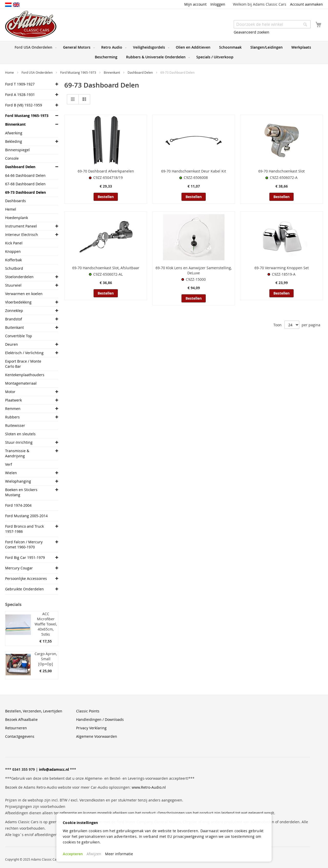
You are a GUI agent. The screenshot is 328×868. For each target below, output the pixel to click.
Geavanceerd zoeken (252, 32)
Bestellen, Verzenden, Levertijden (34, 711)
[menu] (164, 52)
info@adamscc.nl (54, 769)
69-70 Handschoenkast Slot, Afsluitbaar (106, 268)
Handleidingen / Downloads (100, 719)
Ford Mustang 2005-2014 (26, 516)
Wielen (11, 473)
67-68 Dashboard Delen (25, 184)
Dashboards (16, 201)
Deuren (12, 344)
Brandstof (14, 319)
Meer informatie (119, 854)
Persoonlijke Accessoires (26, 578)
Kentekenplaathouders (25, 375)
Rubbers (12, 417)
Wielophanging (18, 481)
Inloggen (218, 4)
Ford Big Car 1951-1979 (25, 557)
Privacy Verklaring (91, 728)
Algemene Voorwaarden (97, 736)
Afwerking (14, 133)
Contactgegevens (20, 736)
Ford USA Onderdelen (37, 72)
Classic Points (88, 711)
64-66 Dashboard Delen (25, 175)
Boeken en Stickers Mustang (21, 492)
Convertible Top (19, 336)
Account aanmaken (306, 4)
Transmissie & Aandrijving (17, 453)
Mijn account (195, 4)
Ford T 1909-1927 (20, 84)
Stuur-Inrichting (19, 442)
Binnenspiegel (17, 150)
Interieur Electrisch (22, 235)
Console (12, 158)
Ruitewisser (15, 425)
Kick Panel (14, 243)
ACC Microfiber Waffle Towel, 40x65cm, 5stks (46, 624)
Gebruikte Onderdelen (24, 589)
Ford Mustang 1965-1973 (79, 72)
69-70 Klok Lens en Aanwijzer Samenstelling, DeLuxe (194, 270)
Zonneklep (14, 311)
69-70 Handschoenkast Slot (281, 171)
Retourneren (16, 728)
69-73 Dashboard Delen (25, 192)
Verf (9, 464)
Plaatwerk (13, 400)
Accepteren (73, 854)
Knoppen (13, 251)
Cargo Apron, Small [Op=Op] (46, 659)
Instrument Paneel (21, 226)
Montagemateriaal (21, 383)
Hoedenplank (17, 218)
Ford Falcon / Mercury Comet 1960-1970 (24, 544)
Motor (10, 392)
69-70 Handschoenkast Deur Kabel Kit (194, 171)
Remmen (13, 409)
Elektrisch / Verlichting (24, 353)
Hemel (11, 209)
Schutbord (14, 268)
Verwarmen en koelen (24, 294)
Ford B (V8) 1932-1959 (24, 105)
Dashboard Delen (141, 72)
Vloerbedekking (18, 302)
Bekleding (14, 141)
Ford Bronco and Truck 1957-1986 (24, 529)
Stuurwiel (13, 285)
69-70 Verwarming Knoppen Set (282, 268)
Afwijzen (94, 854)
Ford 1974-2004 (18, 505)
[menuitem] (34, 47)
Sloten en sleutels (20, 434)
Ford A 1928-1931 (20, 95)
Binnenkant (112, 72)
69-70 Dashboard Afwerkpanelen (106, 171)
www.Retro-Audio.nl (149, 787)
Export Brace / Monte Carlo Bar (23, 364)
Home (10, 72)
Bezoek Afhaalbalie (21, 719)
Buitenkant (14, 327)
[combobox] (272, 24)
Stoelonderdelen (19, 277)
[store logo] (31, 25)
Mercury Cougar (19, 568)
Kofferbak (13, 260)
